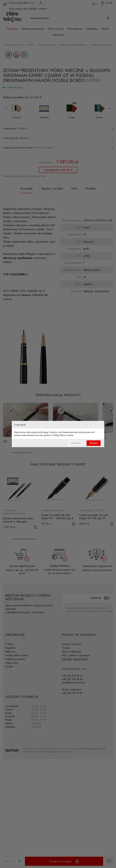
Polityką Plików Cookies (63, 435)
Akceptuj (93, 443)
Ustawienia (74, 443)
